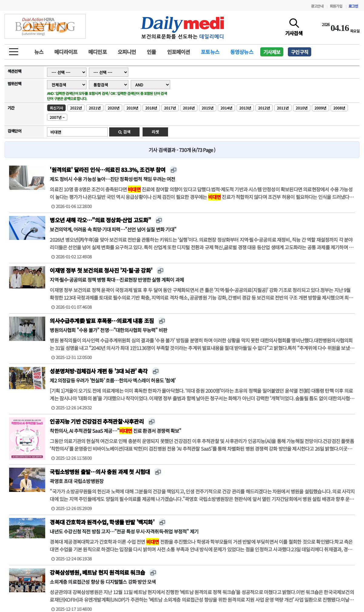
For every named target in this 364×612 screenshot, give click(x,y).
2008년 (339, 108)
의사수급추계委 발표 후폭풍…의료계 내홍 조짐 (102, 321)
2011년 (283, 108)
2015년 (208, 108)
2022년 (76, 108)
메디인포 (98, 52)
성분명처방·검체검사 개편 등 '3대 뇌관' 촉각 (99, 371)
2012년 (264, 108)
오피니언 (127, 52)
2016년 (189, 108)
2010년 (302, 108)
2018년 (151, 108)
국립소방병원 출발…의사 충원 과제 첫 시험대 (100, 472)
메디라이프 (66, 52)
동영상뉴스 (242, 52)
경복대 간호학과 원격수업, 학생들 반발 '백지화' (102, 522)
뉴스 (39, 52)
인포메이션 (179, 52)
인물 (151, 52)
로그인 (353, 6)
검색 (124, 132)
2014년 (226, 108)
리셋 (155, 132)
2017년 (170, 108)
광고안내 (317, 6)
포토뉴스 (210, 52)
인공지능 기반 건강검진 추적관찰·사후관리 (97, 421)
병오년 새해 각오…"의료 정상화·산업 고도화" (100, 220)
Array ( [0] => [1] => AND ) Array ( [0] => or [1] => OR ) (150, 85)
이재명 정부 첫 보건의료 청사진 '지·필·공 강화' (101, 270)
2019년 (132, 108)
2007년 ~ (57, 117)
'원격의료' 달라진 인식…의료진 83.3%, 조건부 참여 (108, 170)
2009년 (320, 108)
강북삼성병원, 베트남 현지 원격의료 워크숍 (97, 572)
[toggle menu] (14, 50)
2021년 (95, 108)
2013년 (245, 108)
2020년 (114, 108)
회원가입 (336, 6)
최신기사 (56, 108)
